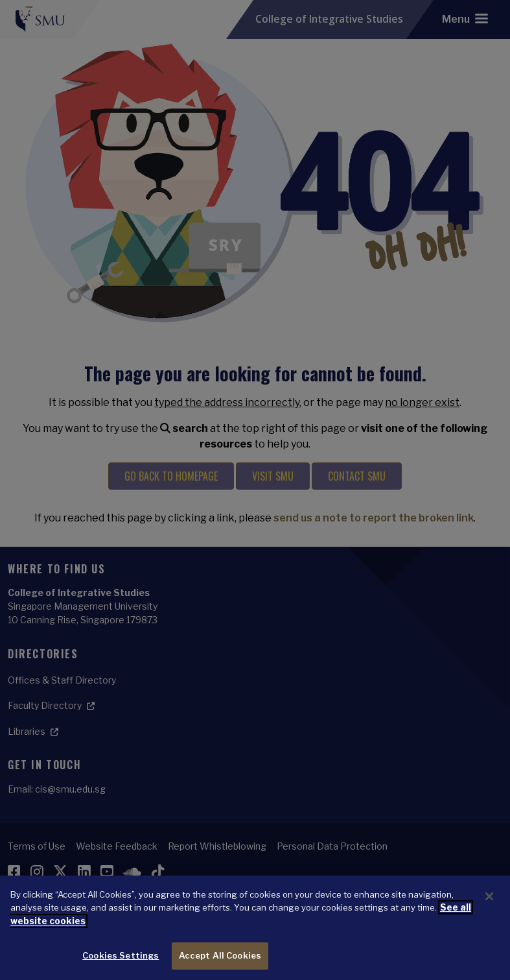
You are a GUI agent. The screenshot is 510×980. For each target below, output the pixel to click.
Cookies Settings (121, 956)
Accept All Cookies (220, 956)
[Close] (489, 898)
